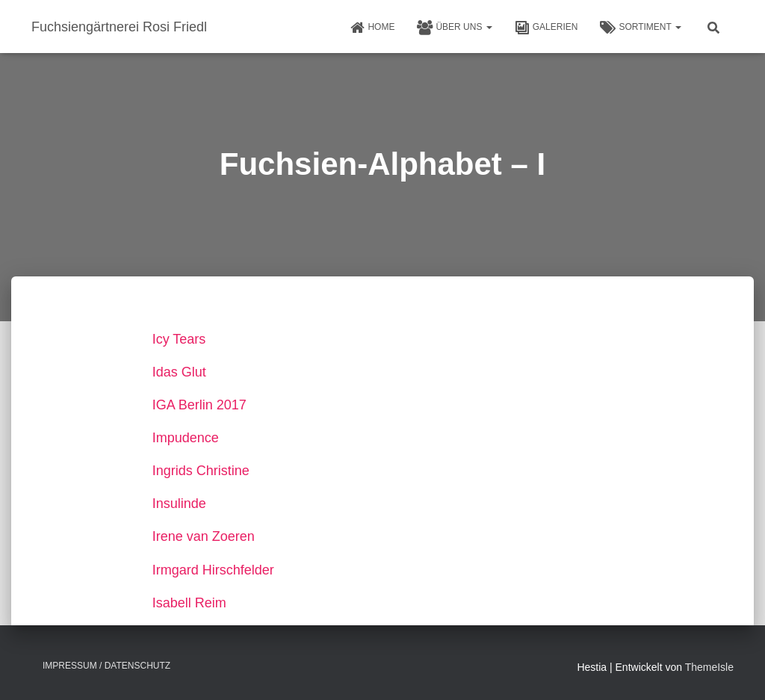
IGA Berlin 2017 (199, 405)
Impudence (186, 438)
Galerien (546, 28)
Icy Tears (179, 339)
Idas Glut (179, 372)
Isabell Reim (189, 603)
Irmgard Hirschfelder (213, 570)
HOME (372, 28)
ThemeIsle (709, 667)
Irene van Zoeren (204, 536)
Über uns (454, 28)
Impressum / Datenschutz (106, 666)
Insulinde (179, 504)
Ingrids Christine (201, 471)
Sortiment (641, 28)
